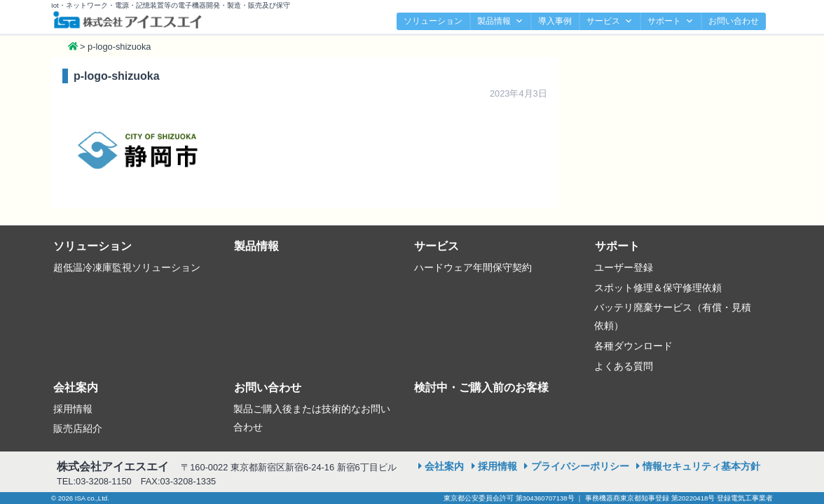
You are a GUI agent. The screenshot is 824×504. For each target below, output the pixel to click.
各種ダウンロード (633, 346)
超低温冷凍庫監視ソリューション (127, 267)
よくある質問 (624, 366)
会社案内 (76, 387)
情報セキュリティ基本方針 (701, 466)
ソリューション (433, 21)
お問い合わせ (734, 21)
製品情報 (500, 21)
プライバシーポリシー (580, 466)
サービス (610, 21)
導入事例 (555, 21)
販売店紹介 (78, 428)
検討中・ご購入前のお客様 (481, 387)
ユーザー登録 (624, 267)
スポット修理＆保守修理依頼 (658, 288)
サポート (671, 21)
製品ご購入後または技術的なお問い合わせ (312, 418)
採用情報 (73, 409)
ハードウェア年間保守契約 (473, 267)
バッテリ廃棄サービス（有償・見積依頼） (673, 316)
